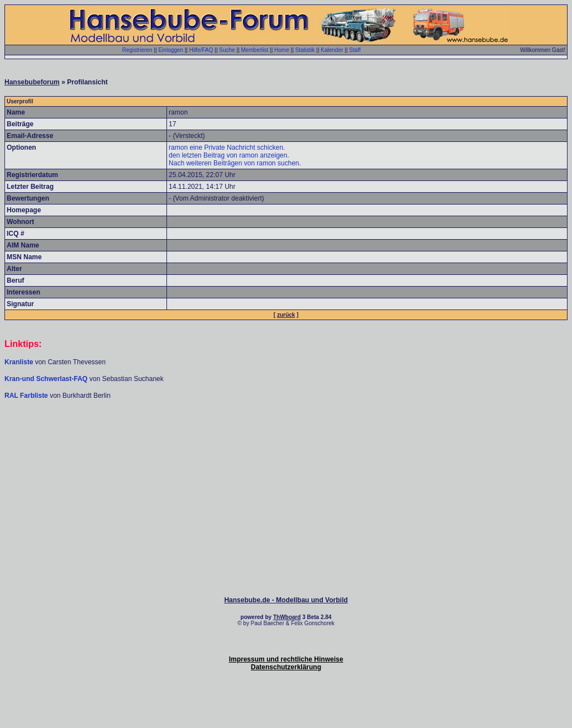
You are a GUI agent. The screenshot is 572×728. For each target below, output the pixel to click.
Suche (227, 50)
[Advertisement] (286, 434)
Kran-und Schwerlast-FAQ (47, 379)
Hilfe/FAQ (201, 50)
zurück (286, 315)
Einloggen (170, 50)
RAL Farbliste (27, 396)
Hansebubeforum (32, 82)
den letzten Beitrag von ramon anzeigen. (229, 155)
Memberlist (254, 50)
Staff (355, 50)
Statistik (305, 50)
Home (282, 50)
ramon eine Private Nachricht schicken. (227, 147)
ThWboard (287, 617)
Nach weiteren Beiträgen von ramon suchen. (235, 163)
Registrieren (137, 50)
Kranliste (19, 362)
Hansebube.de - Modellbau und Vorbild (286, 600)
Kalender (332, 50)
